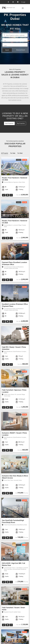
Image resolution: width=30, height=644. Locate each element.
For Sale (13, 153)
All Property (5, 153)
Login (24, 2)
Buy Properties (21, 123)
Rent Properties (9, 123)
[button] (15, 41)
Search (7, 50)
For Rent (20, 153)
